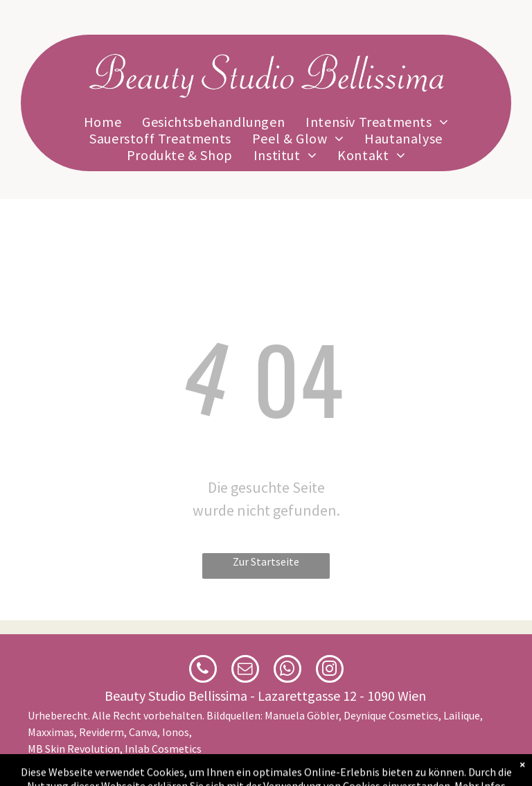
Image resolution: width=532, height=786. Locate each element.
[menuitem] (103, 122)
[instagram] (330, 671)
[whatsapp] (287, 671)
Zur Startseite (266, 561)
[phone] (203, 671)
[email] (245, 671)
